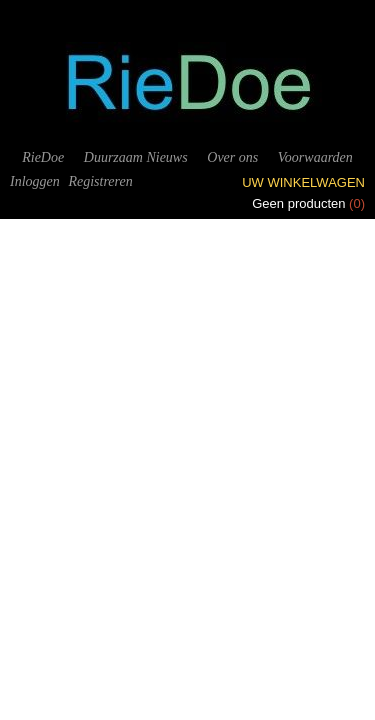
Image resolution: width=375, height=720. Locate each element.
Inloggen (35, 181)
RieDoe (43, 157)
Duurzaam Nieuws (136, 157)
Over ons (232, 157)
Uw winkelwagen (303, 182)
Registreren (100, 181)
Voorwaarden (315, 157)
